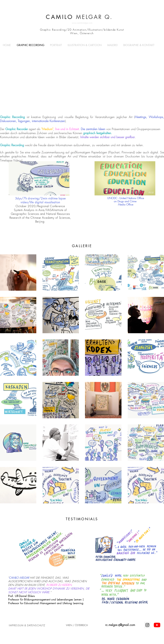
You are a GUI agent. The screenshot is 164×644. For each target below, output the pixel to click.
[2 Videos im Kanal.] (82, 178)
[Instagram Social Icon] (147, 625)
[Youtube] (157, 625)
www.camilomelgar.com (82, 23)
